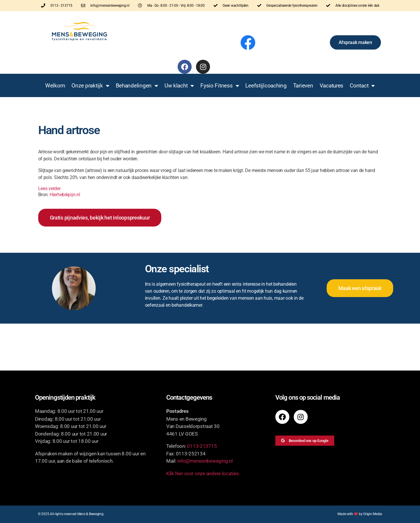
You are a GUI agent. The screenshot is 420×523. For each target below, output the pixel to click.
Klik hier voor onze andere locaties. (203, 473)
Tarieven (303, 86)
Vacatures (332, 86)
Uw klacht (179, 86)
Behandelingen (137, 86)
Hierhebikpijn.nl (65, 195)
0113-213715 (202, 446)
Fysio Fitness (220, 86)
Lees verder (49, 188)
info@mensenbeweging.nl (205, 461)
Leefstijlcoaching (266, 86)
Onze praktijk (90, 86)
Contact (362, 86)
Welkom (55, 86)
